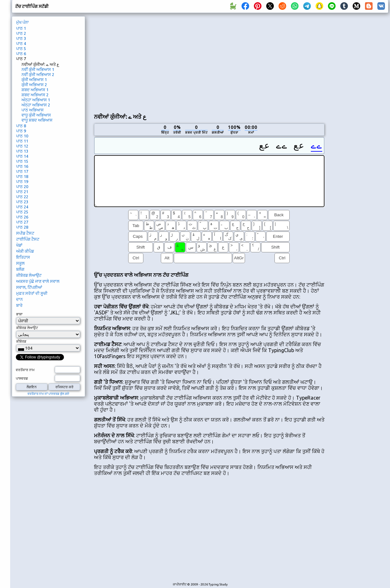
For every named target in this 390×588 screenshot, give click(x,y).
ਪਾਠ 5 (21, 48)
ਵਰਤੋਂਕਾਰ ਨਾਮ (25, 370)
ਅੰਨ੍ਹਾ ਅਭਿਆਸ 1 (36, 100)
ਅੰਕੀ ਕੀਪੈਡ (25, 251)
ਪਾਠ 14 (22, 156)
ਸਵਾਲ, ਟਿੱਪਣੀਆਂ (29, 287)
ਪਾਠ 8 (21, 126)
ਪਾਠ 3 (21, 38)
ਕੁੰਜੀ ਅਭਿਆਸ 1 (34, 79)
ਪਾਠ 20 (22, 187)
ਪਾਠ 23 (22, 202)
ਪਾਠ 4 (21, 43)
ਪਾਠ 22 (22, 197)
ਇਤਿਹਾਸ (23, 257)
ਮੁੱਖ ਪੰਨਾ (22, 22)
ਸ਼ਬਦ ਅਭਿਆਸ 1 (35, 90)
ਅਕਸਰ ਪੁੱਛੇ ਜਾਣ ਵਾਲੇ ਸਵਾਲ (38, 281)
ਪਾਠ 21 (22, 192)
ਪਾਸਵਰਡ (22, 378)
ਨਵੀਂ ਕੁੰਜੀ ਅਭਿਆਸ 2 (38, 74)
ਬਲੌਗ (20, 269)
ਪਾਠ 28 (22, 227)
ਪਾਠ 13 (22, 151)
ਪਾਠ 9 (21, 131)
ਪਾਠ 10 (22, 136)
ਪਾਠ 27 (22, 222)
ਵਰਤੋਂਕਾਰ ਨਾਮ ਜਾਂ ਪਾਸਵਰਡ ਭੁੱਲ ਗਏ (48, 394)
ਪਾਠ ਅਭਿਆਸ (33, 110)
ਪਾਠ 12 (22, 146)
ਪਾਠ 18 (22, 176)
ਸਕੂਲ (20, 263)
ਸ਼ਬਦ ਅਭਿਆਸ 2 (35, 95)
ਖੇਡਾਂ (19, 245)
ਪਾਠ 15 (22, 161)
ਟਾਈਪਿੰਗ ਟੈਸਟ (28, 239)
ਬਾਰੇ (19, 305)
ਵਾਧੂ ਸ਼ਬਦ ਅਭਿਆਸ (37, 120)
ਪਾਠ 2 (21, 33)
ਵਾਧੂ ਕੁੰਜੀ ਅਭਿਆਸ (36, 115)
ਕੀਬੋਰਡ (21, 341)
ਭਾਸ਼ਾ (19, 314)
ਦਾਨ (19, 299)
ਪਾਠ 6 (21, 54)
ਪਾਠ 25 (22, 212)
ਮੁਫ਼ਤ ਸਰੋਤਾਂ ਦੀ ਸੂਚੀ (32, 293)
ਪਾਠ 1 (21, 28)
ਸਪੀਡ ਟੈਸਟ (25, 233)
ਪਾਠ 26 (22, 217)
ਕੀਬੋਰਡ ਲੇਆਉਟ (29, 275)
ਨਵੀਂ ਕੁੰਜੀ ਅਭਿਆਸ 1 (38, 69)
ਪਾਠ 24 (22, 207)
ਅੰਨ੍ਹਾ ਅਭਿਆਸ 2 (36, 105)
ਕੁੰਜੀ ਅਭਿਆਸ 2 (34, 85)
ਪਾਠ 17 (22, 171)
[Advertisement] (181, 62)
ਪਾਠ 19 (22, 181)
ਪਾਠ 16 (22, 166)
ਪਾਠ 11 (22, 141)
